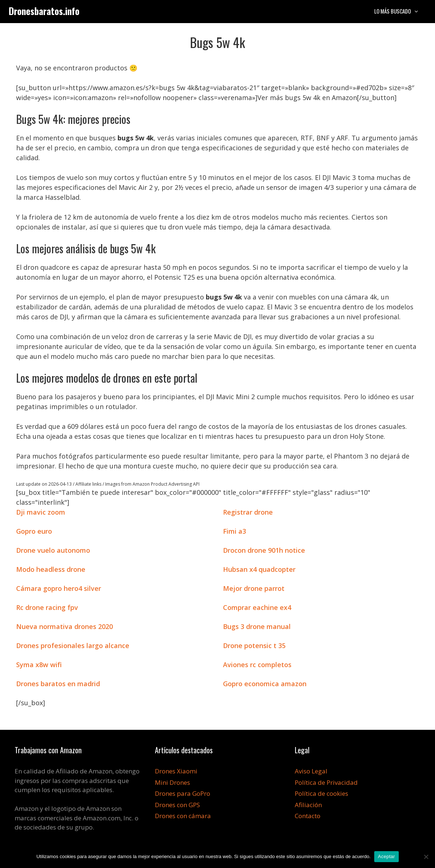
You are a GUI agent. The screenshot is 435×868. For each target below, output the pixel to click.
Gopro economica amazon (265, 684)
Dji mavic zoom (41, 512)
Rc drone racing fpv (47, 607)
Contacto (308, 816)
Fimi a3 (235, 531)
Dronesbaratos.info (44, 11)
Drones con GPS (177, 805)
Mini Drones (172, 782)
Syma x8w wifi (39, 665)
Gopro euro (34, 531)
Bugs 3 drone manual (257, 626)
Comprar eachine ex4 (257, 607)
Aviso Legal (311, 771)
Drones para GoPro (183, 793)
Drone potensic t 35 (254, 646)
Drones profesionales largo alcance (73, 646)
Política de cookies (321, 793)
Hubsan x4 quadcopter (259, 569)
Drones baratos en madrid (58, 684)
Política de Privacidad (326, 782)
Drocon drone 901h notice (264, 550)
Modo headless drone (51, 569)
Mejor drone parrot (254, 588)
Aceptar (386, 856)
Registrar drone (248, 512)
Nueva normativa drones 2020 (64, 626)
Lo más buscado (400, 11)
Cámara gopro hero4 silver (59, 588)
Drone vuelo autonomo (53, 550)
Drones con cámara (183, 816)
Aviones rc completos (257, 665)
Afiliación (308, 805)
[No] (426, 857)
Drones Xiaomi (176, 771)
